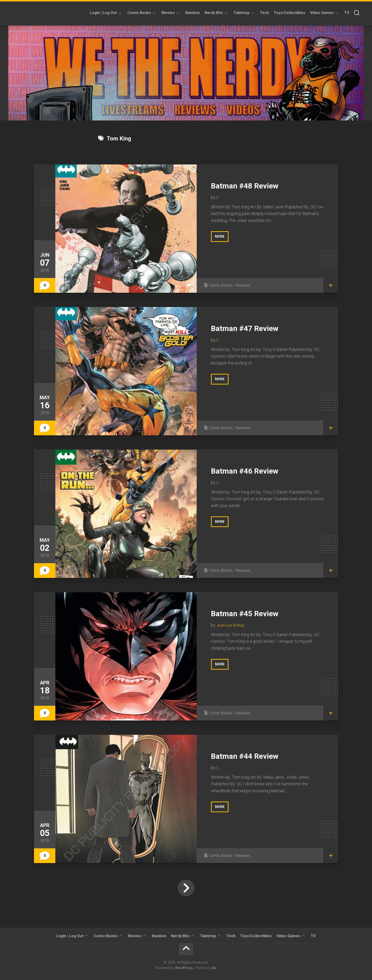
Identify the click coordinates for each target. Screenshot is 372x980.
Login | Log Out (103, 13)
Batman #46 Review (255, 470)
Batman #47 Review (255, 328)
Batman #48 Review (255, 185)
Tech (264, 13)
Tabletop (241, 13)
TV (347, 13)
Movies (168, 13)
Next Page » (186, 888)
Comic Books (139, 13)
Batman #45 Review (255, 613)
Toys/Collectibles (289, 13)
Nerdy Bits (214, 13)
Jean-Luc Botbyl (231, 625)
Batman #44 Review (255, 755)
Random (193, 13)
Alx (214, 968)
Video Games (322, 13)
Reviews (245, 285)
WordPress (184, 968)
